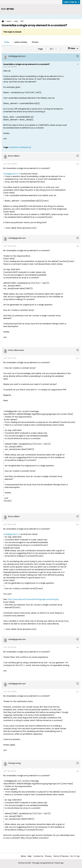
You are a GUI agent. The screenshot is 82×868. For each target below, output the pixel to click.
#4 (77, 358)
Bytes (23, 856)
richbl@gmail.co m (12, 174)
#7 (78, 692)
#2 (78, 164)
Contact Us (38, 856)
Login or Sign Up (71, 2)
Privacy (48, 856)
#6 (78, 647)
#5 (77, 525)
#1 (78, 64)
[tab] (7, 42)
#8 (78, 771)
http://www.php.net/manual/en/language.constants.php (33, 599)
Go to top (75, 856)
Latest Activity (21, 42)
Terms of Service (61, 856)
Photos (35, 42)
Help (30, 856)
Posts (7, 42)
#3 (78, 246)
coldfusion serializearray (20, 147)
